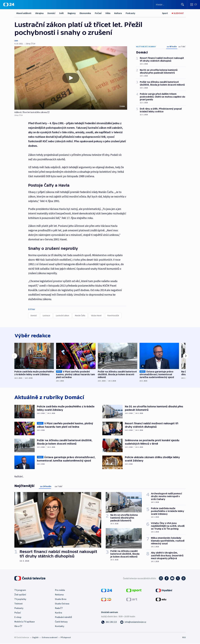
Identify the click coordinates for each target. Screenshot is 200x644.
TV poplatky (20, 599)
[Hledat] (183, 5)
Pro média (60, 590)
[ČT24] (9, 5)
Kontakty (60, 627)
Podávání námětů (63, 618)
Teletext (19, 604)
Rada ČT (59, 608)
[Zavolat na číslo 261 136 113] (109, 622)
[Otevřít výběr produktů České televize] (194, 5)
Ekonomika (85, 13)
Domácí (51, 13)
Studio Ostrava (62, 604)
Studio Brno (61, 599)
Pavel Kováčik (113, 315)
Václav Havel (96, 315)
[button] (71, 78)
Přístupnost (66, 638)
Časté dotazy (61, 622)
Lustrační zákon (63, 315)
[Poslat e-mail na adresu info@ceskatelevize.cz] (133, 622)
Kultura (118, 13)
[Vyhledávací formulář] (170, 5)
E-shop (18, 618)
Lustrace (46, 315)
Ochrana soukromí (50, 638)
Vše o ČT (18, 627)
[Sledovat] (178, 13)
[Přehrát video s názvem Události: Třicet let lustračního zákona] (71, 78)
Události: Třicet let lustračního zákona (32, 112)
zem (16, 41)
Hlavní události (24, 13)
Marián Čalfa (80, 315)
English (35, 638)
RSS (184, 638)
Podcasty (130, 13)
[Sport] (165, 13)
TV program (20, 590)
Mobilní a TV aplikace (25, 622)
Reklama (59, 595)
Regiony (72, 13)
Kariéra (58, 613)
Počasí (98, 13)
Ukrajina (39, 13)
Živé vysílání (20, 595)
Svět (61, 13)
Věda (108, 13)
